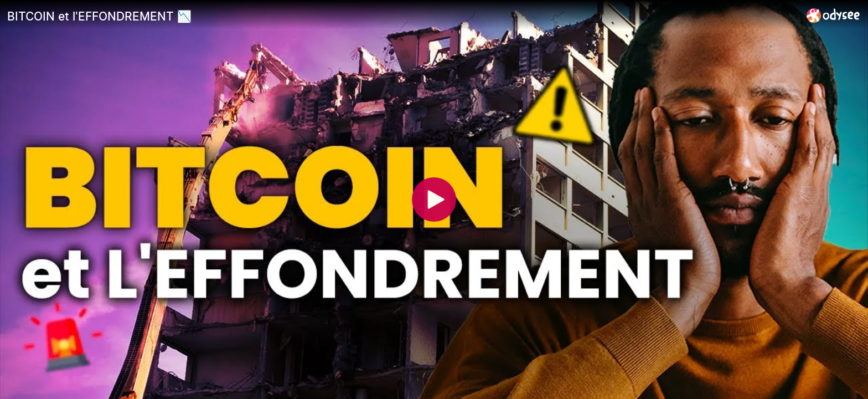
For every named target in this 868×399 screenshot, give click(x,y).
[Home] (833, 15)
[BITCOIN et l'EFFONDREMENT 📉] (402, 16)
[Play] (434, 199)
